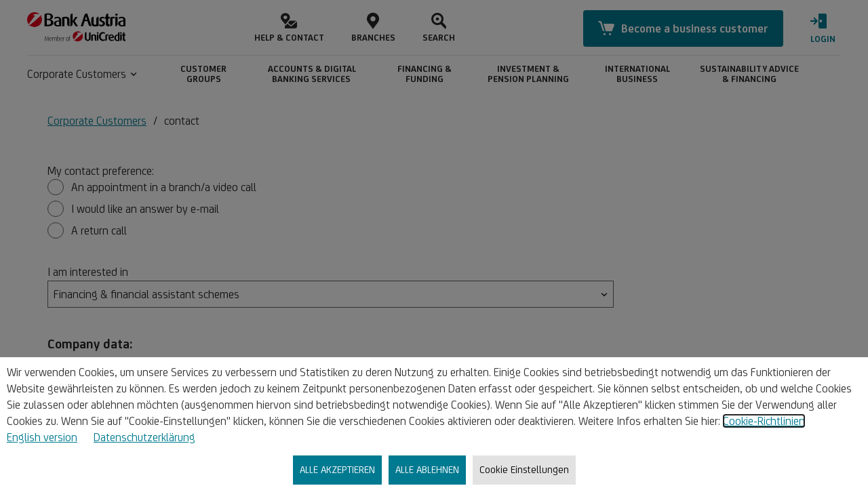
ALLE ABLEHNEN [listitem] (427, 469)
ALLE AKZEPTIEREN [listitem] (337, 469)
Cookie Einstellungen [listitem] (524, 469)
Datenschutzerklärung (144, 437)
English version (42, 437)
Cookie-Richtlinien (764, 421)
